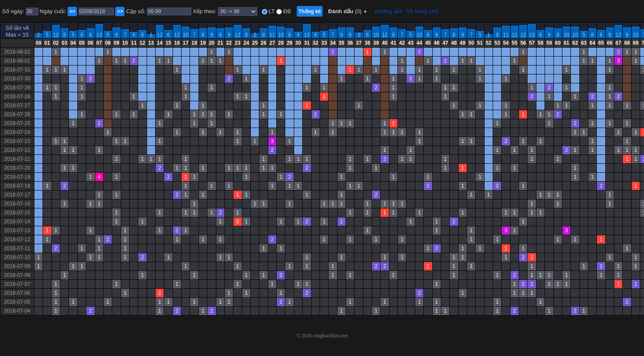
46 (437, 43)
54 (506, 43)
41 (393, 43)
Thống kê (310, 11)
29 (289, 43)
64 (592, 43)
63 (584, 43)
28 (281, 43)
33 (324, 43)
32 (316, 43)
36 (350, 43)
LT (271, 11)
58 (540, 43)
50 (471, 43)
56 (523, 43)
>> (120, 11)
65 (601, 43)
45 (428, 43)
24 (246, 43)
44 (419, 43)
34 (333, 43)
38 (367, 43)
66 (610, 43)
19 (203, 43)
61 (566, 43)
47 (445, 43)
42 (402, 43)
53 (497, 43)
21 (220, 43)
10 (186, 35)
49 (463, 43)
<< (72, 11)
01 (47, 43)
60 (558, 43)
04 (73, 43)
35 (342, 43)
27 (272, 43)
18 (194, 43)
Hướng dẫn (389, 11)
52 (489, 43)
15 (168, 43)
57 (532, 43)
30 (298, 43)
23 (237, 43)
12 (56, 35)
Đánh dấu (348, 11)
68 (627, 43)
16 (177, 43)
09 (116, 43)
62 (575, 43)
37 (359, 43)
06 (90, 43)
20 (211, 43)
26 (263, 43)
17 (186, 43)
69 (636, 43)
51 (480, 43)
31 (307, 43)
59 (549, 43)
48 (454, 43)
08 (108, 43)
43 (410, 43)
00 (38, 43)
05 (82, 43)
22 (229, 43)
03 (64, 43)
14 (160, 43)
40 (384, 43)
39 (376, 43)
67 (618, 43)
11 (272, 35)
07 (99, 43)
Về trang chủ (423, 11)
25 (255, 43)
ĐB (287, 11)
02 (56, 43)
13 (99, 35)
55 (515, 43)
